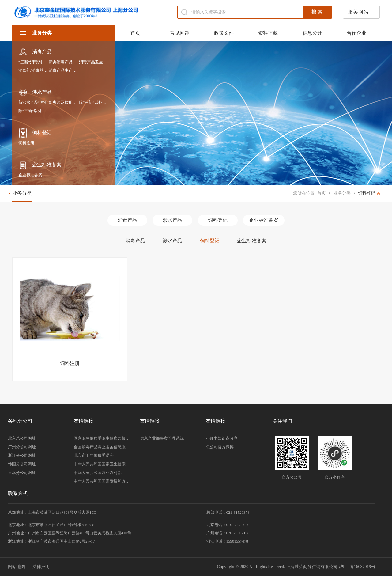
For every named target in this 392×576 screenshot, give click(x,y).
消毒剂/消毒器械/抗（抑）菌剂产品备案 (34, 70)
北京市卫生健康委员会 (94, 455)
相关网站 (358, 12)
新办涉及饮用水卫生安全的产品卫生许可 (64, 102)
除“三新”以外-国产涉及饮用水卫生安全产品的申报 (34, 111)
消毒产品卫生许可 (94, 62)
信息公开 (312, 33)
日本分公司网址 (22, 473)
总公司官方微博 (220, 447)
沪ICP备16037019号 (357, 567)
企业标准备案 (40, 165)
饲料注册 (26, 143)
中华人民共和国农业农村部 (98, 473)
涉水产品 (35, 93)
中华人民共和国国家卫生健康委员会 (103, 464)
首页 (135, 33)
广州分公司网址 (22, 447)
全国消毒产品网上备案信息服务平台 (103, 447)
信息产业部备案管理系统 (162, 438)
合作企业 (356, 33)
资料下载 (268, 33)
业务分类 (342, 193)
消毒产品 (35, 52)
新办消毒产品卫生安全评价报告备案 (64, 62)
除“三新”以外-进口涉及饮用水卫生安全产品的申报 (94, 102)
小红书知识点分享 (222, 438)
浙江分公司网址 (22, 455)
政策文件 (224, 33)
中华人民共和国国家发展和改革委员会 (103, 481)
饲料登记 (35, 133)
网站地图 (17, 567)
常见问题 (180, 33)
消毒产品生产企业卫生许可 (64, 70)
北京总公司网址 (22, 438)
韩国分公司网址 (22, 464)
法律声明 (41, 567)
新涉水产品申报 (32, 102)
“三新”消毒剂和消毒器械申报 (34, 62)
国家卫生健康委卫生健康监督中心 (103, 438)
